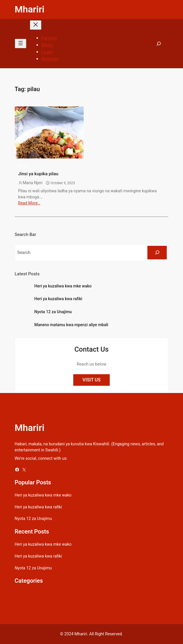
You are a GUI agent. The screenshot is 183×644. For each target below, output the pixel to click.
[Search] (157, 253)
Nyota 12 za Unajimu (53, 312)
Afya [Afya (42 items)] (19, 594)
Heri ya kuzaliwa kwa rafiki (58, 299)
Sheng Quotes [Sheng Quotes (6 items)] (147, 600)
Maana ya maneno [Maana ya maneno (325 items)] (58, 600)
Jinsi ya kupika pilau (38, 174)
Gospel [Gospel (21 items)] (106, 594)
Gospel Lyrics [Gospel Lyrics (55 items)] (127, 594)
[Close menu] (36, 25)
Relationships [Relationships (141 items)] (119, 600)
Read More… (29, 203)
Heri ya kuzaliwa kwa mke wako (63, 286)
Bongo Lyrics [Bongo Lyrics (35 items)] (55, 594)
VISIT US (91, 380)
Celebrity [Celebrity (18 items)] (77, 594)
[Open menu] (21, 44)
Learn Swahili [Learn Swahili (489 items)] (27, 600)
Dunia (23, 165)
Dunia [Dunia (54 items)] (92, 594)
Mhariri (30, 9)
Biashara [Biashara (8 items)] (33, 594)
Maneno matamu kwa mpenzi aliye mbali (71, 325)
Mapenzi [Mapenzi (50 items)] (84, 600)
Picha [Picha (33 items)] (100, 600)
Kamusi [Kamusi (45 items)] (148, 594)
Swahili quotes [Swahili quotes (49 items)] (28, 606)
